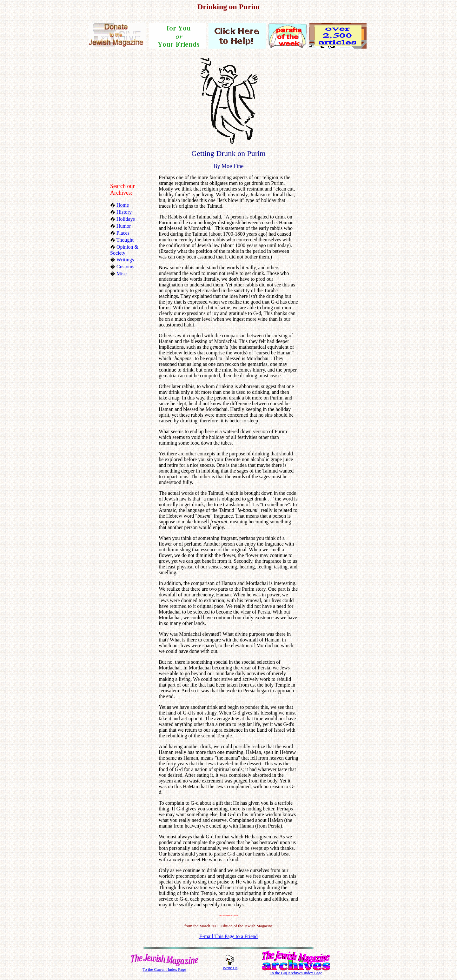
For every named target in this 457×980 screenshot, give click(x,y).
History (124, 212)
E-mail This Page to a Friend (228, 936)
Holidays (126, 219)
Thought (125, 240)
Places (123, 233)
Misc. (122, 274)
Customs (125, 267)
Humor (124, 226)
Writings (125, 260)
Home (123, 205)
